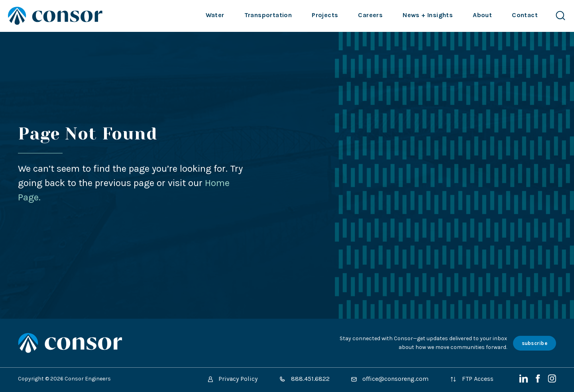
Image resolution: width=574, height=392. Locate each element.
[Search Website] (560, 16)
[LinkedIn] (525, 381)
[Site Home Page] (55, 16)
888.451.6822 (304, 379)
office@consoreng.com (390, 379)
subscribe (535, 343)
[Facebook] (539, 381)
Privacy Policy (233, 379)
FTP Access (472, 379)
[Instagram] (552, 381)
